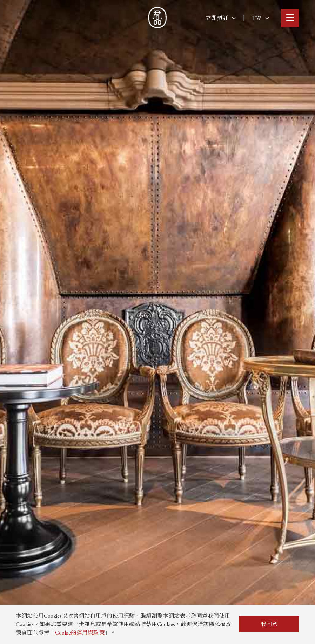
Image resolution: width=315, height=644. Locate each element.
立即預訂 (220, 18)
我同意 (269, 624)
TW (260, 18)
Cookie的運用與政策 (80, 633)
